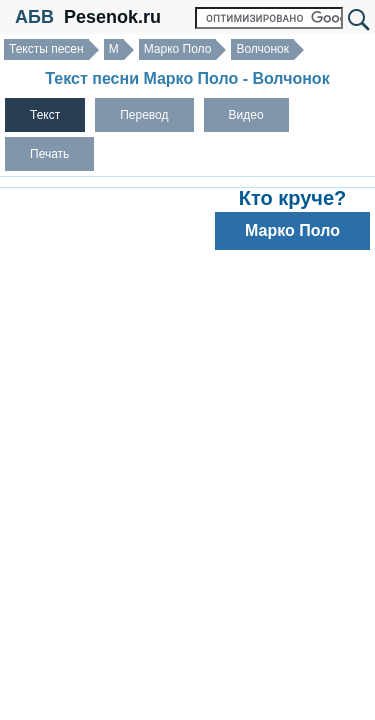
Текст (45, 115)
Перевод (144, 115)
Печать (49, 154)
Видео (246, 115)
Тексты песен (46, 49)
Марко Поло (178, 49)
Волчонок (262, 49)
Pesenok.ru (112, 17)
